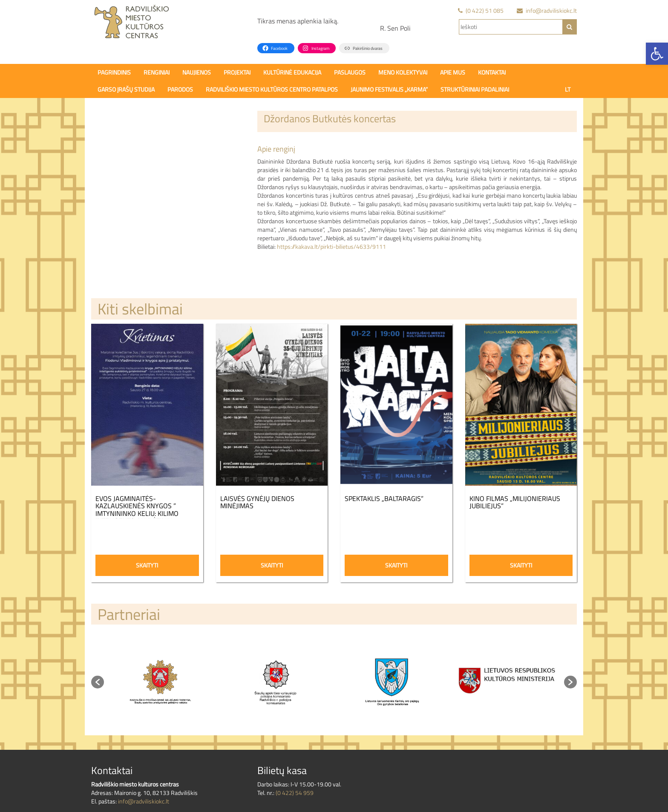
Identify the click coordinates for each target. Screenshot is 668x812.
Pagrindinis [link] (114, 72)
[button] (98, 682)
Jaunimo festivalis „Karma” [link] (389, 89)
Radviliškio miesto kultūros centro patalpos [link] (272, 89)
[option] (161, 682)
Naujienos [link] (197, 72)
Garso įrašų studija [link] (126, 89)
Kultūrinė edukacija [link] (292, 72)
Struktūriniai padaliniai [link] (475, 89)
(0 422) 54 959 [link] (295, 793)
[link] (657, 54)
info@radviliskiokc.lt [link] (144, 801)
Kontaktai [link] (492, 72)
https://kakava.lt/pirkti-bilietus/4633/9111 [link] (331, 246)
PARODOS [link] (180, 89)
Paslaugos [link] (350, 72)
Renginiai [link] (157, 72)
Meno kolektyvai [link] (403, 72)
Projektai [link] (237, 72)
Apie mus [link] (453, 72)
